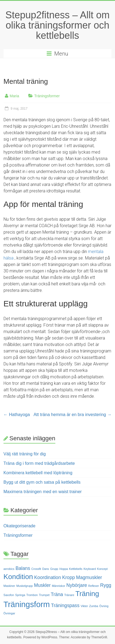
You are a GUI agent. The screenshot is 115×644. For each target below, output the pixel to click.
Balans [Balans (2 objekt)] (23, 568)
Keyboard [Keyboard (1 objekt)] (90, 569)
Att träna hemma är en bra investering (72, 415)
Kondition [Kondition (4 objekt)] (18, 577)
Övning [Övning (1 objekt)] (104, 606)
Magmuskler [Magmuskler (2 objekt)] (89, 577)
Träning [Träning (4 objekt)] (87, 594)
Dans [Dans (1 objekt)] (46, 569)
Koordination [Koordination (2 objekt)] (48, 577)
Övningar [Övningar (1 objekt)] (9, 613)
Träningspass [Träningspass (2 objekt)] (65, 605)
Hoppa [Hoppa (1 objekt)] (64, 569)
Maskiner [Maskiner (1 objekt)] (9, 586)
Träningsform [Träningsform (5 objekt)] (27, 604)
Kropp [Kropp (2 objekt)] (68, 577)
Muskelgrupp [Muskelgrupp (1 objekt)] (24, 586)
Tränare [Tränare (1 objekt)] (69, 595)
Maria (14, 96)
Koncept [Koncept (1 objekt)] (102, 569)
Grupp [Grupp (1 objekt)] (54, 569)
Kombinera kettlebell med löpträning (38, 473)
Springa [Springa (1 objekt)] (20, 595)
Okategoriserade (19, 526)
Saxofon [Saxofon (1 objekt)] (9, 595)
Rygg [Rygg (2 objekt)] (106, 585)
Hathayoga (17, 415)
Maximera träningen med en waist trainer (43, 492)
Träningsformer (47, 96)
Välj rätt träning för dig (25, 454)
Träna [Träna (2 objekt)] (57, 594)
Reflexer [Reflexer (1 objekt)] (94, 586)
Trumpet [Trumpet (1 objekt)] (44, 595)
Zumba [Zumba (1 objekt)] (94, 606)
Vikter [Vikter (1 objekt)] (84, 606)
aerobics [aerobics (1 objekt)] (9, 569)
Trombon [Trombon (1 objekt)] (32, 595)
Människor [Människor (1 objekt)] (58, 586)
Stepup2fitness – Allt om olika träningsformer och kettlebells (57, 25)
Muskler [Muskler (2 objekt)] (42, 585)
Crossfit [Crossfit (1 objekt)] (36, 569)
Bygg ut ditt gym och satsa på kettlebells (42, 482)
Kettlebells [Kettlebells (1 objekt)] (76, 569)
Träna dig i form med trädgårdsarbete (39, 463)
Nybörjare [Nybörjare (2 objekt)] (77, 585)
